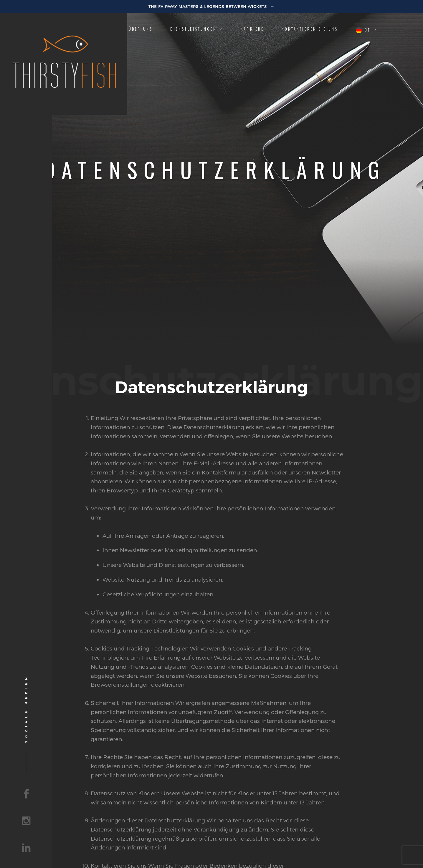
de (366, 30)
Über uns (141, 29)
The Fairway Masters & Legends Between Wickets (208, 6)
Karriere (252, 29)
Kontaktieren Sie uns (310, 29)
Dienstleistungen (197, 29)
